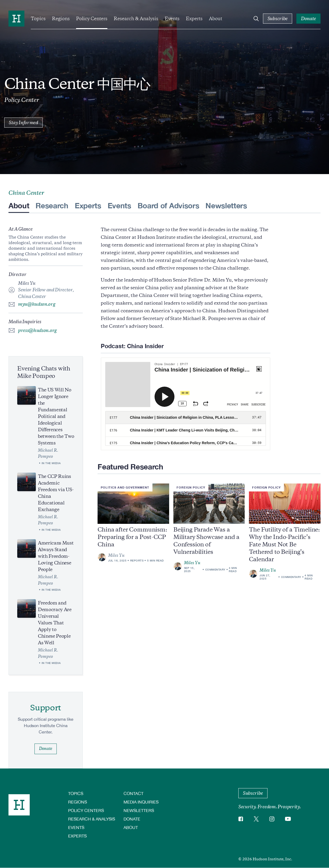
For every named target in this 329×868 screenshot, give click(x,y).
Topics (38, 19)
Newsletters (226, 205)
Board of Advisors (168, 205)
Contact (133, 793)
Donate (132, 819)
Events (172, 19)
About (216, 19)
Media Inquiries (141, 802)
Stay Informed (23, 123)
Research (52, 205)
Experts (194, 19)
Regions (61, 19)
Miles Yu (192, 563)
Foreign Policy (191, 487)
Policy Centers (92, 19)
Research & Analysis (136, 19)
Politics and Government (125, 487)
